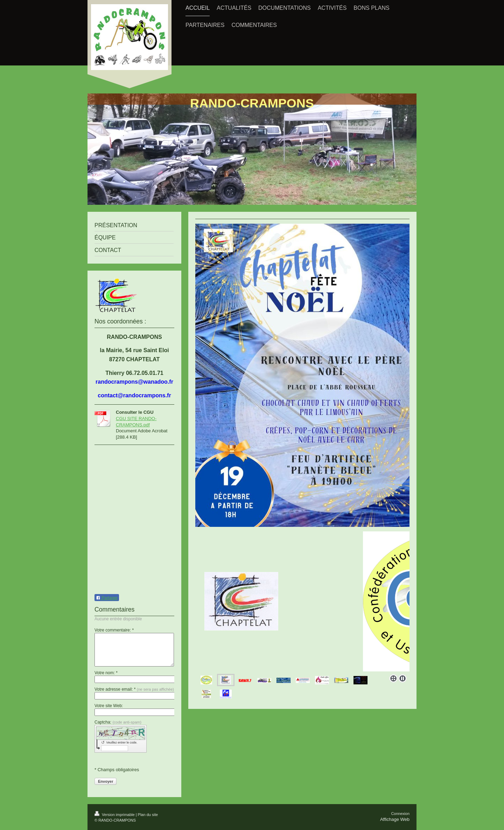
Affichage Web (395, 819)
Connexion (400, 814)
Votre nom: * (106, 673)
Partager (107, 598)
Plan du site (148, 815)
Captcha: (118, 722)
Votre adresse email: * (134, 689)
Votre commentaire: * (114, 630)
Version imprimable (115, 815)
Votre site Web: (109, 706)
